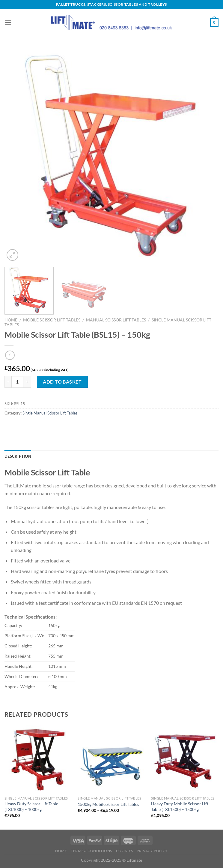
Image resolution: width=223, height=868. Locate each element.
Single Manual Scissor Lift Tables (50, 413)
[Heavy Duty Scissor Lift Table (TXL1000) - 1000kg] (38, 759)
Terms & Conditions (91, 851)
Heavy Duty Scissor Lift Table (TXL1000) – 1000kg (31, 806)
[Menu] (8, 22)
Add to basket (62, 382)
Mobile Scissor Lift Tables (52, 320)
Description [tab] (18, 456)
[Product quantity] (17, 382)
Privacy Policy (152, 851)
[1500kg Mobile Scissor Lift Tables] (111, 759)
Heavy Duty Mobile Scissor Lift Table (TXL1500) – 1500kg (180, 806)
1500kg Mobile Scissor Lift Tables (108, 804)
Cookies (125, 851)
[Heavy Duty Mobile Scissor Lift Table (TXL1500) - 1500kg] (185, 759)
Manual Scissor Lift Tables (116, 320)
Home (11, 320)
